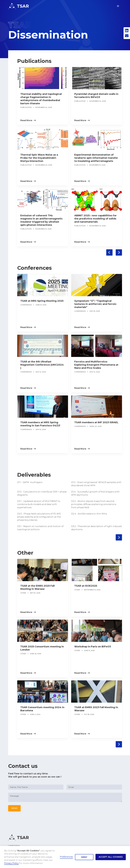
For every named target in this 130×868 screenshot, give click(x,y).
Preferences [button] (66, 857)
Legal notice (14, 846)
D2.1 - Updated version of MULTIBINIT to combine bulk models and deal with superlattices (39, 504)
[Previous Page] (109, 252)
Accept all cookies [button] (111, 857)
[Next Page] (119, 252)
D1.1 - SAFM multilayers (30, 482)
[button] (118, 6)
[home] (19, 6)
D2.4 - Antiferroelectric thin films (89, 514)
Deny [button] (84, 857)
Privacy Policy (11, 863)
